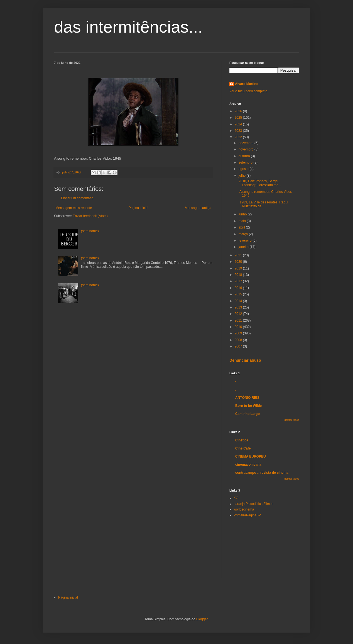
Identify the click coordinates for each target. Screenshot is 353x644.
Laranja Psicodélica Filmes (253, 504)
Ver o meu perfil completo (248, 91)
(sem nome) (90, 231)
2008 (239, 340)
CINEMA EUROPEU (251, 456)
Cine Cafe (243, 448)
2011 (239, 320)
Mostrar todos (291, 420)
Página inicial (138, 208)
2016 (239, 288)
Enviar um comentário (77, 198)
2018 (239, 275)
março (244, 234)
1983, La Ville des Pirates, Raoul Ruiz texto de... (263, 204)
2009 (239, 333)
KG (236, 498)
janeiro (244, 247)
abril (242, 227)
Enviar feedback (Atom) (90, 216)
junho (243, 214)
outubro (245, 156)
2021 (239, 255)
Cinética (242, 440)
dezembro (247, 143)
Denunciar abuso (245, 360)
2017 (239, 281)
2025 (239, 118)
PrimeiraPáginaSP (247, 515)
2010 (239, 327)
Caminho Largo (247, 414)
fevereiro (246, 240)
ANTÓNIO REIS (247, 398)
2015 (239, 294)
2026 (239, 111)
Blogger (202, 619)
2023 (239, 131)
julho (243, 176)
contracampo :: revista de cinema (262, 473)
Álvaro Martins (247, 84)
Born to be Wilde (248, 406)
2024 (239, 124)
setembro (246, 162)
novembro (247, 149)
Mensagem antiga (198, 208)
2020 (239, 262)
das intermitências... (128, 27)
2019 (239, 268)
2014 (239, 301)
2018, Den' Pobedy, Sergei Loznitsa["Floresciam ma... (259, 183)
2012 (239, 314)
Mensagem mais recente (74, 208)
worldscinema (244, 509)
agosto (244, 169)
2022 (239, 137)
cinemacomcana (248, 465)
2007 (239, 346)
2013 (239, 307)
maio (243, 221)
